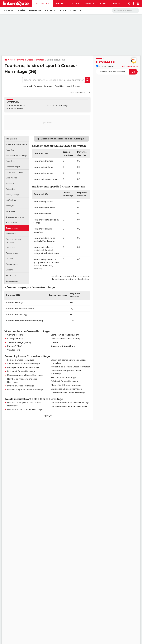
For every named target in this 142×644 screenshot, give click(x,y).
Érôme (76, 86)
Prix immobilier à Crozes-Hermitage (68, 393)
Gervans (38, 86)
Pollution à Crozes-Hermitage (21, 371)
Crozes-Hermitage (36, 60)
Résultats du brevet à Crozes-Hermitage (70, 403)
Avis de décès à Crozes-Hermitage (23, 364)
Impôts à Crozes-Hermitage (21, 386)
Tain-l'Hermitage (63, 86)
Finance (90, 4)
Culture (74, 4)
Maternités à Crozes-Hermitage (66, 385)
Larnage (48, 86)
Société (21, 10)
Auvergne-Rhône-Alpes (63, 346)
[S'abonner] (117, 72)
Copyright (47, 415)
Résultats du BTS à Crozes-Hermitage (69, 406)
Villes (73, 10)
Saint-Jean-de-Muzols (61, 335)
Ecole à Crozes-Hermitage (63, 378)
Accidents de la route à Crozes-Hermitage (71, 367)
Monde (63, 10)
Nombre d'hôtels (16, 109)
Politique (9, 10)
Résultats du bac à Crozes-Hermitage (25, 409)
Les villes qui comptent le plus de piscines (71, 276)
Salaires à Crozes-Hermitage (21, 360)
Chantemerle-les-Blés (61, 339)
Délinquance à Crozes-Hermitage (23, 367)
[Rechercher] (125, 11)
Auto (103, 4)
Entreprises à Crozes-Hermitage (66, 389)
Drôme (21, 60)
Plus (116, 4)
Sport (60, 4)
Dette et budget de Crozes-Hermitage (25, 390)
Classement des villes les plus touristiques (63, 139)
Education (50, 10)
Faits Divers (35, 10)
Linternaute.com (105, 66)
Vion (9, 350)
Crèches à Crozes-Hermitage (65, 381)
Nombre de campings (59, 106)
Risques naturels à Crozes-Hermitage (25, 375)
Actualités (43, 4)
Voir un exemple (130, 66)
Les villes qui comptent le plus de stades (71, 279)
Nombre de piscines (17, 106)
